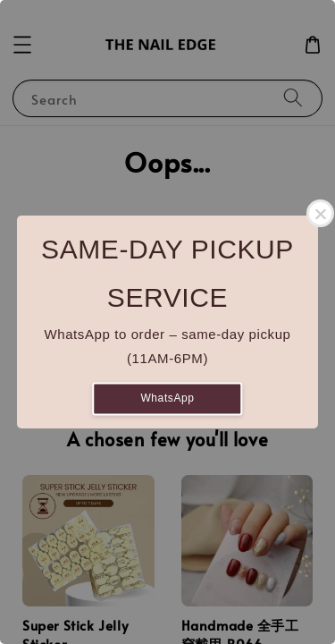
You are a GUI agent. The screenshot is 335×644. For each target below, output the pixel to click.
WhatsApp (167, 398)
